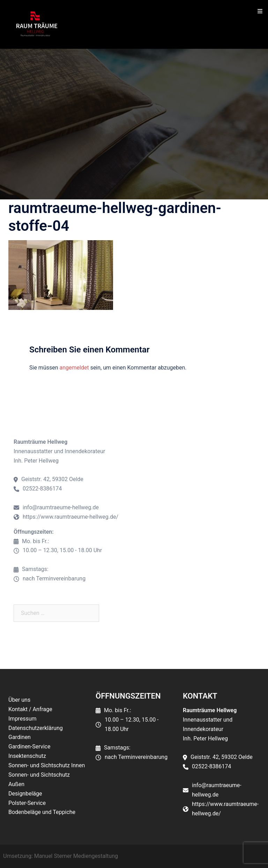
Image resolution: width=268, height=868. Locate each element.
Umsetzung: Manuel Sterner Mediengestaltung (61, 856)
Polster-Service (27, 803)
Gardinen (20, 737)
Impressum (23, 719)
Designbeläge (25, 794)
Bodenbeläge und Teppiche (42, 812)
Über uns (19, 700)
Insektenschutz (27, 756)
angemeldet (74, 368)
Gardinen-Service (29, 747)
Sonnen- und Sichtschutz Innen (47, 765)
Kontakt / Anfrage (30, 709)
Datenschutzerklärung (36, 728)
